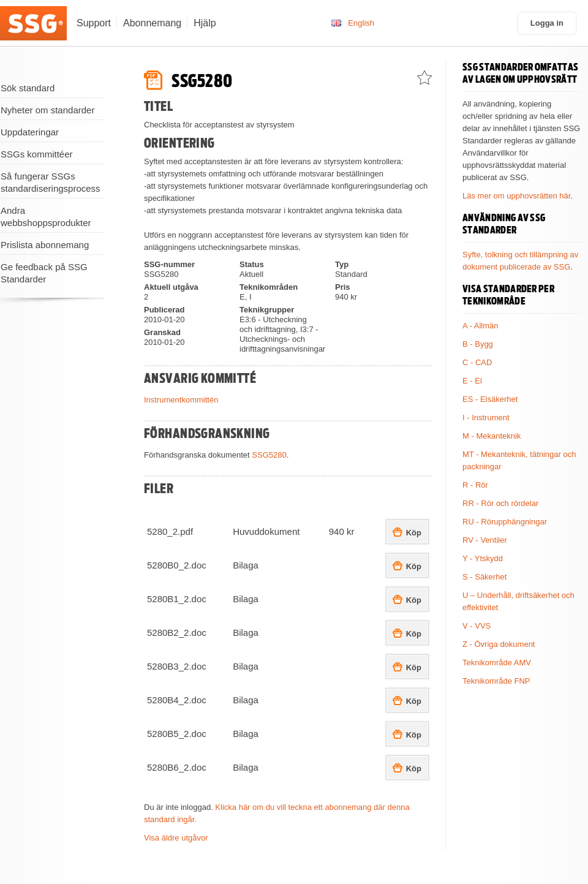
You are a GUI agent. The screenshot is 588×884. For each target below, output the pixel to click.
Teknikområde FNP (496, 681)
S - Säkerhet (484, 577)
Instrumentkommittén (181, 400)
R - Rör (475, 485)
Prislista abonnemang (45, 245)
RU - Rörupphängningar (505, 522)
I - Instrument (486, 417)
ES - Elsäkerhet (490, 399)
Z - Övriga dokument (499, 644)
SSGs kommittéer (37, 154)
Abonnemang (152, 23)
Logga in (547, 23)
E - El (472, 381)
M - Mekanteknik (492, 436)
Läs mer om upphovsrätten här (516, 196)
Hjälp (205, 23)
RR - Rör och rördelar (500, 503)
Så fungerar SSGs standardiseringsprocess (51, 182)
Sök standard (28, 88)
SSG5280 (269, 455)
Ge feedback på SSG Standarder (44, 273)
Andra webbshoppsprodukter (46, 217)
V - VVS (477, 626)
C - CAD (477, 362)
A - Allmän (481, 326)
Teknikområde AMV (497, 663)
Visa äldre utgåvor (176, 838)
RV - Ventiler (485, 540)
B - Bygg (478, 344)
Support (94, 23)
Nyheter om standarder (47, 110)
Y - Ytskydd (483, 558)
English (361, 23)
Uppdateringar (30, 132)
